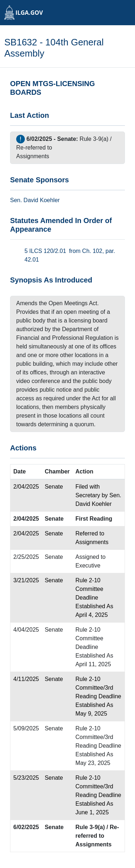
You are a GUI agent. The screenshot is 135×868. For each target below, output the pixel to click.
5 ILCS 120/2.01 (45, 251)
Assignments (33, 156)
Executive (88, 566)
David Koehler (42, 200)
